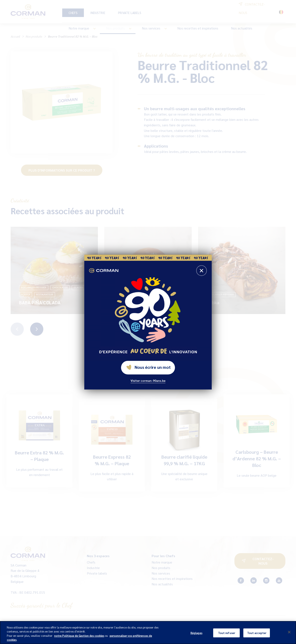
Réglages (196, 633)
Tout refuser (227, 633)
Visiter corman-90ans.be (148, 380)
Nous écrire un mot (148, 367)
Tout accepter (257, 633)
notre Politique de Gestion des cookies (79, 636)
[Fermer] (289, 632)
